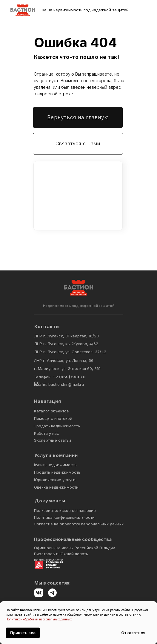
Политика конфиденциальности (64, 517)
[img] (23, 10)
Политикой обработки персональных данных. (39, 619)
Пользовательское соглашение (65, 510)
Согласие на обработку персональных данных (79, 524)
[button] (78, 144)
